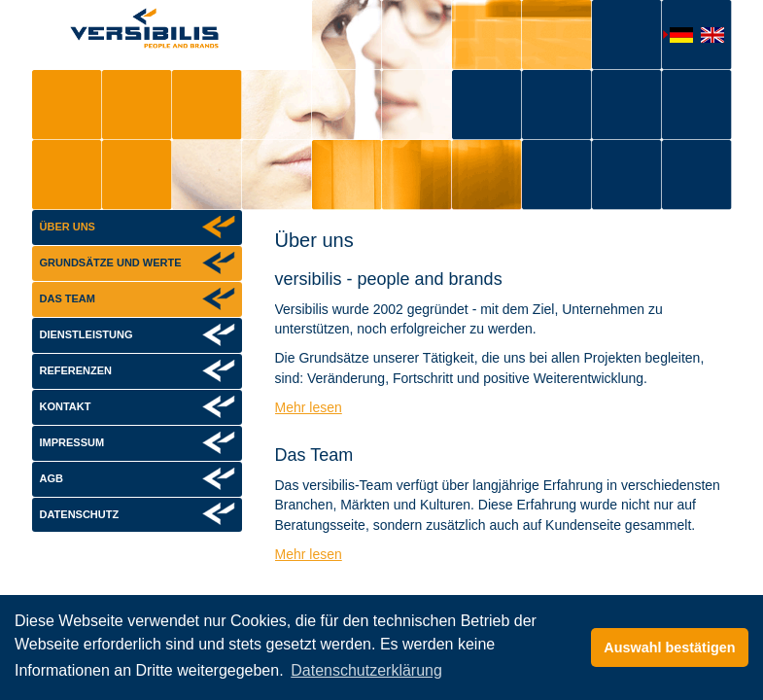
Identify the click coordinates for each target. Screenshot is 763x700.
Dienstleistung (87, 334)
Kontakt (66, 406)
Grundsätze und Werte (111, 262)
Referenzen (76, 370)
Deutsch (677, 36)
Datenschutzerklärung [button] (366, 670)
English (709, 37)
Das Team (68, 298)
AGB (52, 478)
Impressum (72, 442)
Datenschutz (80, 514)
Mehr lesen (309, 407)
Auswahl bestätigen (669, 647)
